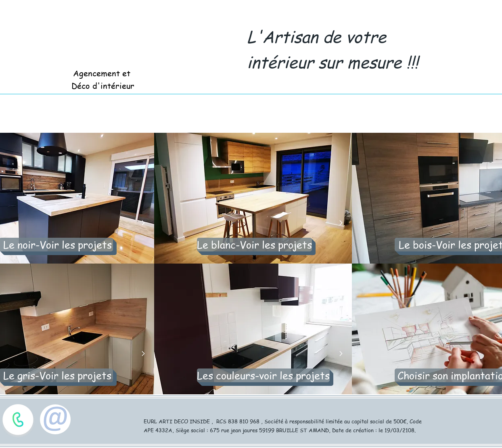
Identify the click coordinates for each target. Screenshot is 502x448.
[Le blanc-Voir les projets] (254, 245)
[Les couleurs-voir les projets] (263, 375)
